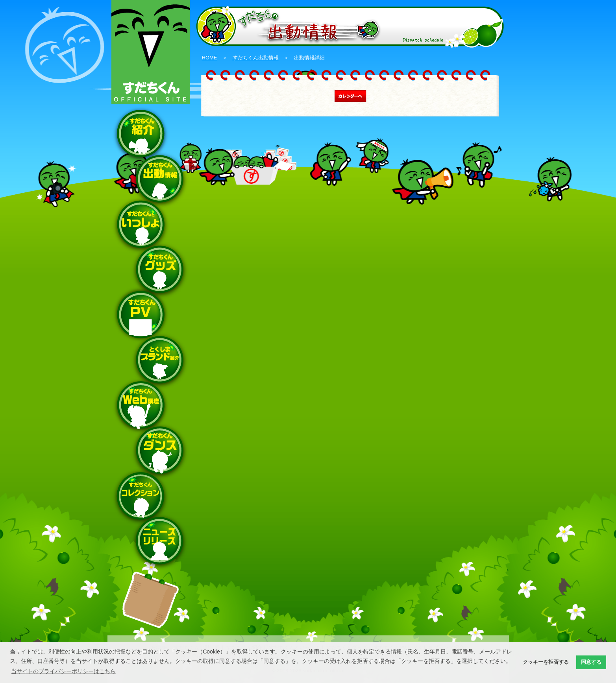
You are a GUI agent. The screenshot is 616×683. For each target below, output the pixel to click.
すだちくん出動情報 (256, 58)
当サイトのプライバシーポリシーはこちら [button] (63, 671)
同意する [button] (591, 662)
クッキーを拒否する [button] (546, 662)
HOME (210, 58)
